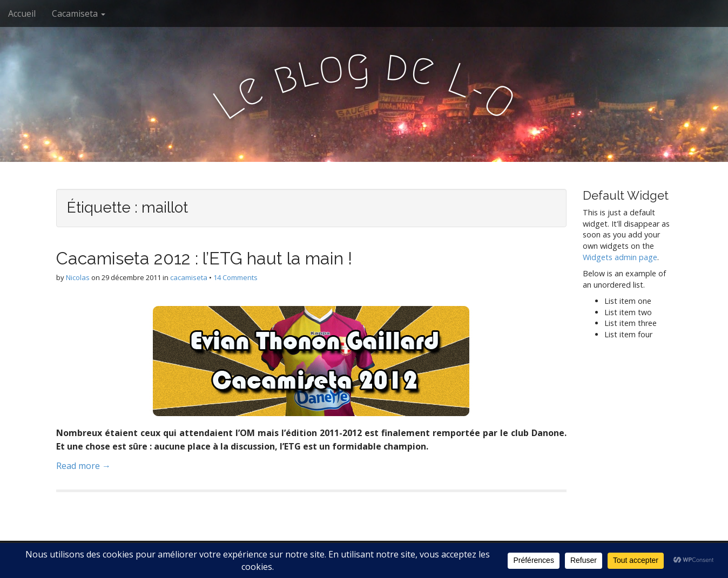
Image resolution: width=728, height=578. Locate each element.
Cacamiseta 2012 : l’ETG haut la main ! (204, 258)
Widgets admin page (620, 257)
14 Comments (235, 277)
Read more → (83, 466)
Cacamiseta (79, 13)
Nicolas (78, 277)
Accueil (22, 13)
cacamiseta (189, 277)
